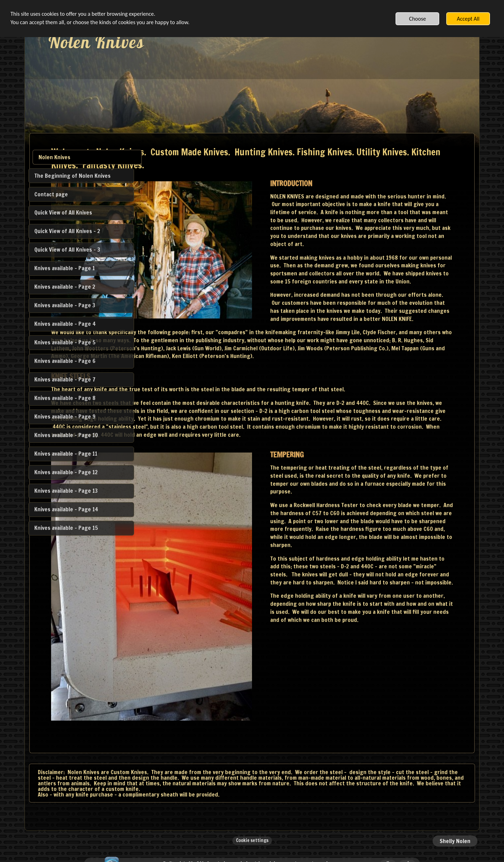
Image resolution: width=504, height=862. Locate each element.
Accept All (468, 19)
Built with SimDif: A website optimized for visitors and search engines (250, 838)
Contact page (51, 194)
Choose (418, 19)
